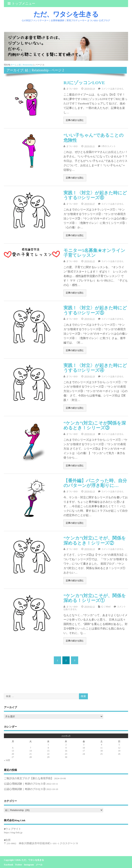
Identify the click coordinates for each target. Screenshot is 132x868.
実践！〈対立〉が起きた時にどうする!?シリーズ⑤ (95, 310)
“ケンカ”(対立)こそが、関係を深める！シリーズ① (95, 598)
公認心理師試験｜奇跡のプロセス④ (25, 784)
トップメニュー (21, 4)
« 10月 (7, 760)
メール (39, 865)
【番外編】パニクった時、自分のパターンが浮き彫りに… (95, 483)
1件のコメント (109, 146)
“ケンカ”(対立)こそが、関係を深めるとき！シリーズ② (95, 540)
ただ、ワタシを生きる (66, 14)
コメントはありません (112, 89)
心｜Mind (106, 607)
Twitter (19, 865)
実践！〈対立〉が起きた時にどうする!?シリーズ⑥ (95, 195)
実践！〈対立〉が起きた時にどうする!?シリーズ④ (95, 368)
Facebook (8, 865)
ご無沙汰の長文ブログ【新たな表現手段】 (29, 778)
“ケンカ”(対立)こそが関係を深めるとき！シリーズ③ (95, 425)
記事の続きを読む (75, 120)
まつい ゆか (72, 89)
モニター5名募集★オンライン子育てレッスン (94, 253)
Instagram (29, 865)
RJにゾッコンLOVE (84, 83)
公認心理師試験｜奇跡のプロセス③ (25, 789)
